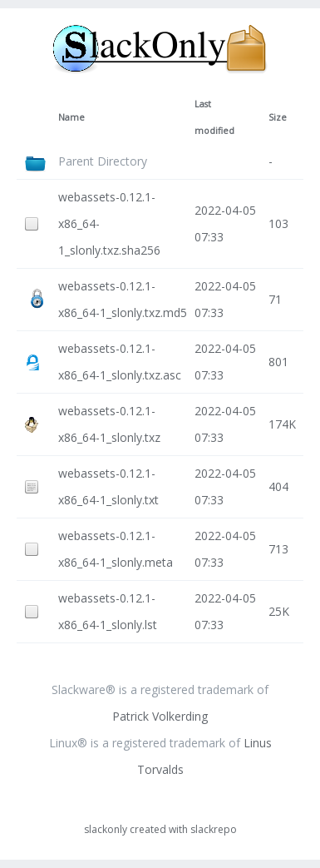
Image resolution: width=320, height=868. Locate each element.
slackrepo (214, 829)
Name (71, 117)
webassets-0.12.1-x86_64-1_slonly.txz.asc (120, 362)
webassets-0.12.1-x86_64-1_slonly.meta (116, 549)
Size (278, 117)
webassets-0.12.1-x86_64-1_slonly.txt (108, 486)
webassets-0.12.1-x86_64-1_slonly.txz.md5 (123, 299)
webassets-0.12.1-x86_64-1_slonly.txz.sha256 (109, 223)
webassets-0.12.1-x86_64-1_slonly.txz (109, 424)
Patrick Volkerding (160, 716)
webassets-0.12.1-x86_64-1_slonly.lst (108, 611)
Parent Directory (103, 161)
